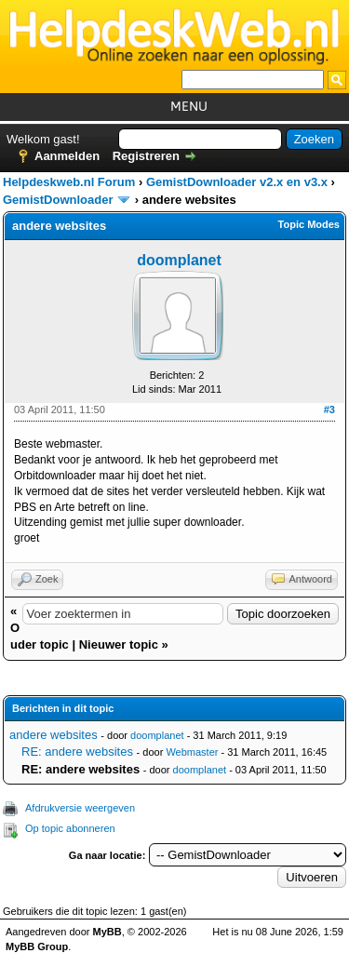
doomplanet (179, 260)
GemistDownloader (58, 200)
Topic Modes (309, 224)
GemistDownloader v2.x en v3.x (237, 182)
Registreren (146, 156)
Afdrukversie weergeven (80, 808)
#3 (329, 409)
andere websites (54, 735)
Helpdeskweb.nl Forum (69, 182)
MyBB (107, 932)
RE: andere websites (77, 752)
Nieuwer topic (119, 644)
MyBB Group (37, 946)
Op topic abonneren (70, 828)
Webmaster (192, 752)
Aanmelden (67, 156)
